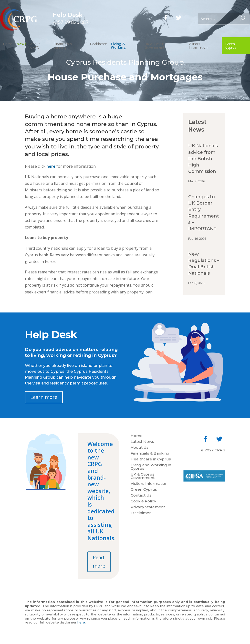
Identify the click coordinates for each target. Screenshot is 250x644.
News (21, 44)
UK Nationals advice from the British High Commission (203, 159)
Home (8, 44)
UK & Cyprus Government (155, 46)
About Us (140, 448)
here (51, 166)
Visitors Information (198, 46)
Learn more (44, 397)
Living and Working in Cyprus (151, 467)
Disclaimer (141, 513)
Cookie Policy (143, 501)
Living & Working (118, 46)
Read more (99, 562)
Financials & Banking (63, 46)
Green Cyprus (231, 46)
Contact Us (141, 496)
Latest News (142, 442)
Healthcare (98, 44)
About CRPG (35, 46)
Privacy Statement (148, 507)
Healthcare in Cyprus (151, 459)
